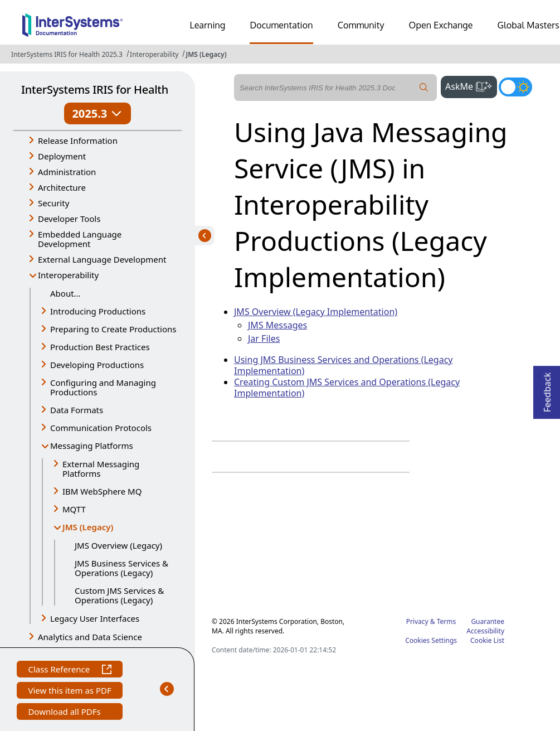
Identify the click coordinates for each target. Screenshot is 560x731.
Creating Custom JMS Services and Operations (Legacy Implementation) (347, 388)
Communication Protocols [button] (101, 428)
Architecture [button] (62, 187)
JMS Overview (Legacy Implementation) (316, 312)
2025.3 (97, 113)
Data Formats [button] (77, 410)
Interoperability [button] (68, 275)
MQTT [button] (74, 509)
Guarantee (488, 621)
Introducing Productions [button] (98, 311)
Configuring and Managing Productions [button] (103, 387)
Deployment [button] (62, 156)
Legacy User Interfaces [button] (95, 618)
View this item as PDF (69, 692)
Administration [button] (67, 172)
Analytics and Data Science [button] (90, 637)
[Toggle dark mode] (515, 87)
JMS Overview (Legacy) (118, 545)
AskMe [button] (471, 85)
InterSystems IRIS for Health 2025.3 (67, 54)
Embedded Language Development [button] (80, 239)
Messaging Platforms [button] (92, 446)
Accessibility (485, 631)
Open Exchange (441, 25)
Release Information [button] (78, 141)
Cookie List (487, 640)
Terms (447, 621)
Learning (208, 25)
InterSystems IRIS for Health (95, 89)
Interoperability (154, 54)
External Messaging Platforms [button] (101, 469)
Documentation (281, 25)
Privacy (417, 621)
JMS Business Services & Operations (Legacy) (121, 568)
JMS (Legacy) (206, 54)
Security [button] (53, 203)
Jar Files (264, 338)
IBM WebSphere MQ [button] (102, 491)
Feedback (547, 389)
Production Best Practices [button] (100, 347)
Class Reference (69, 671)
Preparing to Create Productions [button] (113, 329)
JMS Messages (277, 325)
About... (65, 293)
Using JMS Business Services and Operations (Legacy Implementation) (344, 365)
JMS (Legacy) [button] (91, 528)
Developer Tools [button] (69, 219)
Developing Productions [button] (97, 365)
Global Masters (529, 25)
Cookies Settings (431, 641)
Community (361, 25)
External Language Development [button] (102, 259)
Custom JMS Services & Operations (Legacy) (119, 595)
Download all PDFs (65, 713)
